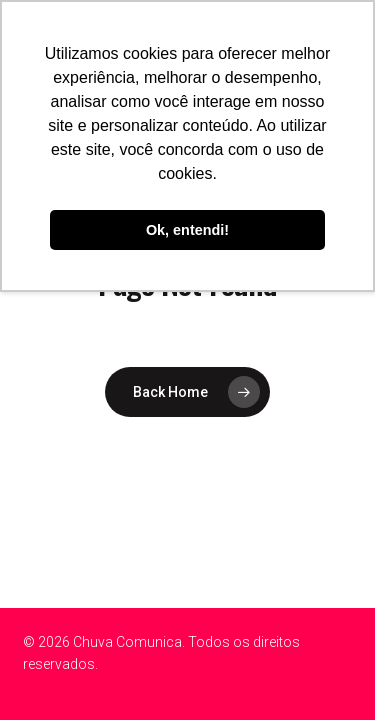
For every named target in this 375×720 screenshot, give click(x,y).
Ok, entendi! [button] (187, 230)
